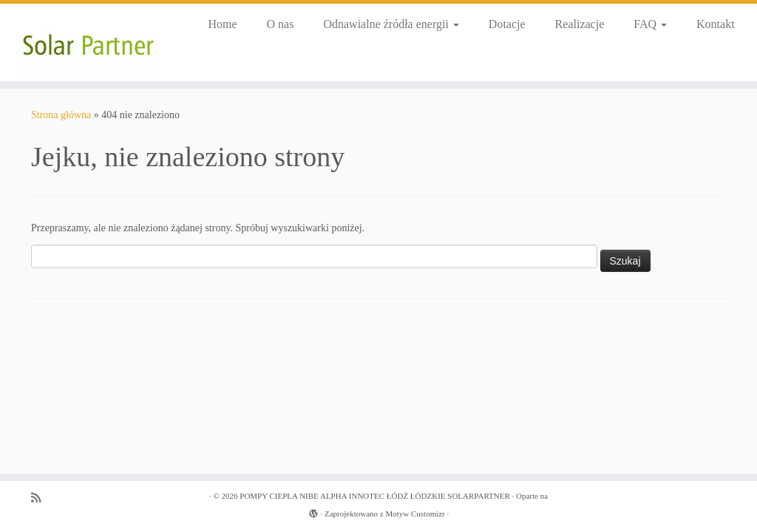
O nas (281, 24)
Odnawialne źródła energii (391, 24)
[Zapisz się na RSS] (41, 498)
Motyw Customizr (415, 514)
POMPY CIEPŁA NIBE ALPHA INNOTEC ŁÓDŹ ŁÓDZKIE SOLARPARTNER (375, 496)
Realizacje (580, 24)
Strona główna (61, 115)
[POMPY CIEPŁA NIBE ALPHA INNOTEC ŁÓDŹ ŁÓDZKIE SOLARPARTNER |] (89, 42)
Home (222, 24)
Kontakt (716, 24)
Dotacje (507, 24)
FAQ (650, 24)
